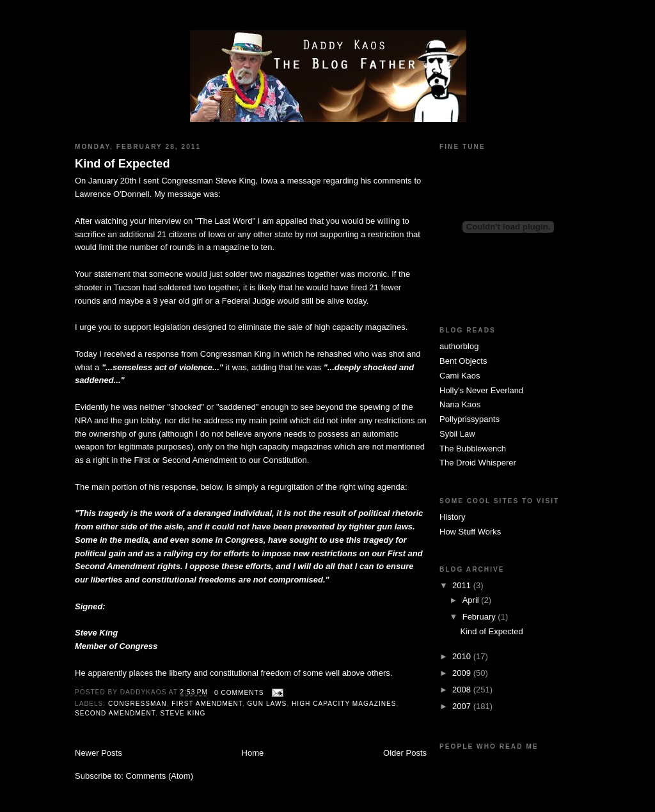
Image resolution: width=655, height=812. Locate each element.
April (472, 600)
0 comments (239, 693)
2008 (463, 690)
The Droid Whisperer (478, 463)
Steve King (183, 713)
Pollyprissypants (470, 419)
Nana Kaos (460, 404)
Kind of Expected (122, 164)
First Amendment (207, 704)
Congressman (138, 704)
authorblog (459, 346)
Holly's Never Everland (481, 390)
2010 (463, 656)
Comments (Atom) (160, 776)
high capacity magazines (344, 704)
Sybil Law (457, 434)
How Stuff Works (470, 532)
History (452, 517)
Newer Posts (99, 753)
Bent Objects (463, 361)
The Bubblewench (473, 449)
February (480, 617)
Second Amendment (115, 713)
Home (253, 753)
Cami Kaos (460, 376)
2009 (463, 673)
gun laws (267, 704)
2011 (463, 585)
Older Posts (405, 753)
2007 (463, 706)
